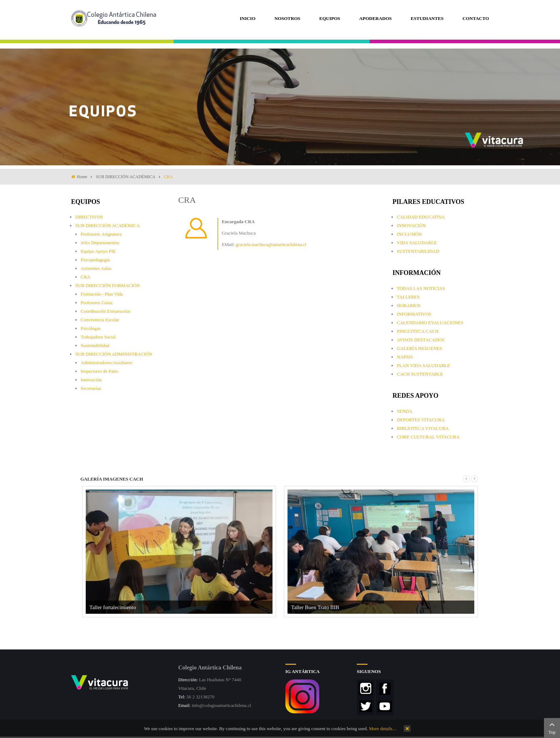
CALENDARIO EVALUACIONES (430, 323)
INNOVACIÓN (411, 225)
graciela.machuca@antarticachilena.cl (271, 244)
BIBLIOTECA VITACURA (423, 428)
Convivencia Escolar (100, 320)
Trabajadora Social (98, 337)
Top (552, 727)
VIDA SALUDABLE (417, 243)
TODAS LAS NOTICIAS (421, 288)
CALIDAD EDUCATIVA (421, 217)
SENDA (404, 411)
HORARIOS (409, 305)
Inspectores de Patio (99, 371)
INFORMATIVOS (414, 314)
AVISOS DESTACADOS (421, 340)
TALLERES (408, 297)
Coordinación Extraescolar (106, 311)
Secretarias (91, 388)
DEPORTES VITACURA (421, 420)
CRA (86, 277)
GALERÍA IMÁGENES (419, 348)
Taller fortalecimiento (112, 607)
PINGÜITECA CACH (418, 331)
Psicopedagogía (95, 260)
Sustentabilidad (95, 345)
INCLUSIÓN (409, 234)
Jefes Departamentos (100, 243)
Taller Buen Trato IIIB (315, 607)
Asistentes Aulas (96, 268)
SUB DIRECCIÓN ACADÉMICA (126, 177)
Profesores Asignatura (101, 234)
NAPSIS (405, 357)
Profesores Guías (96, 303)
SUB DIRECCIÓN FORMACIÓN (108, 285)
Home (82, 177)
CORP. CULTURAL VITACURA (428, 437)
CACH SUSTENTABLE (420, 374)
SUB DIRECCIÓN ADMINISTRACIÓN (114, 354)
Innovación (91, 380)
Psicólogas (91, 328)
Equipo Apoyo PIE (98, 251)
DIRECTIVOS (89, 217)
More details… (383, 729)
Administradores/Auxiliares (106, 363)
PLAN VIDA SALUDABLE (423, 365)
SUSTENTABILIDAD (418, 251)
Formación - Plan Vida (102, 294)
